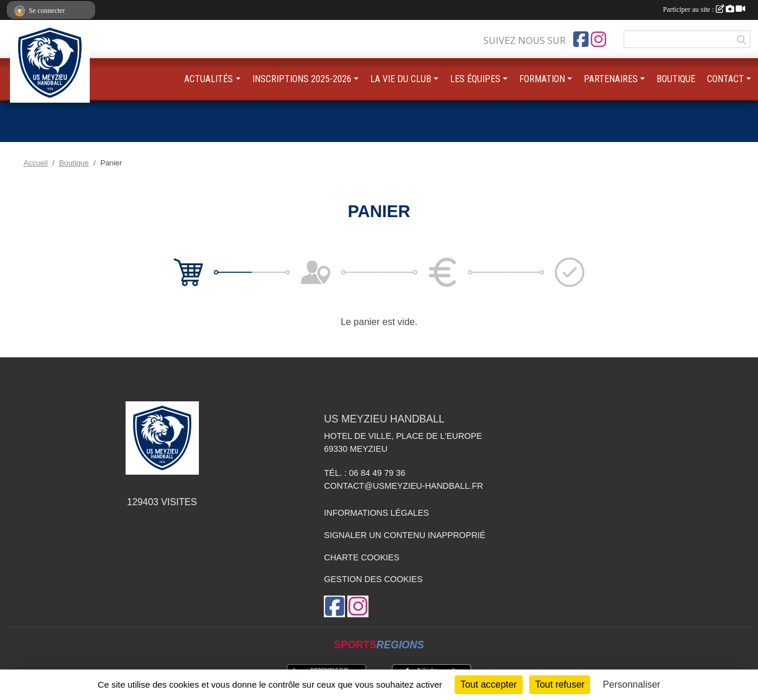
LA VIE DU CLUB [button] (401, 79)
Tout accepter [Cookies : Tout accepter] (489, 684)
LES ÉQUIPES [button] (475, 79)
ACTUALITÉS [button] (209, 79)
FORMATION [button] (542, 79)
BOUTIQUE (676, 79)
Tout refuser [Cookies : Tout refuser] (560, 684)
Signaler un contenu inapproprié (405, 535)
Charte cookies (361, 557)
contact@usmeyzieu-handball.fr (403, 486)
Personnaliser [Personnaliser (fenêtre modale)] (632, 684)
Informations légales (376, 513)
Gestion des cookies (373, 579)
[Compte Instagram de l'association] (598, 39)
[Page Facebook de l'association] (581, 39)
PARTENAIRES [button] (611, 79)
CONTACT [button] (725, 79)
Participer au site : (704, 9)
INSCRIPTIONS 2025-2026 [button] (302, 79)
